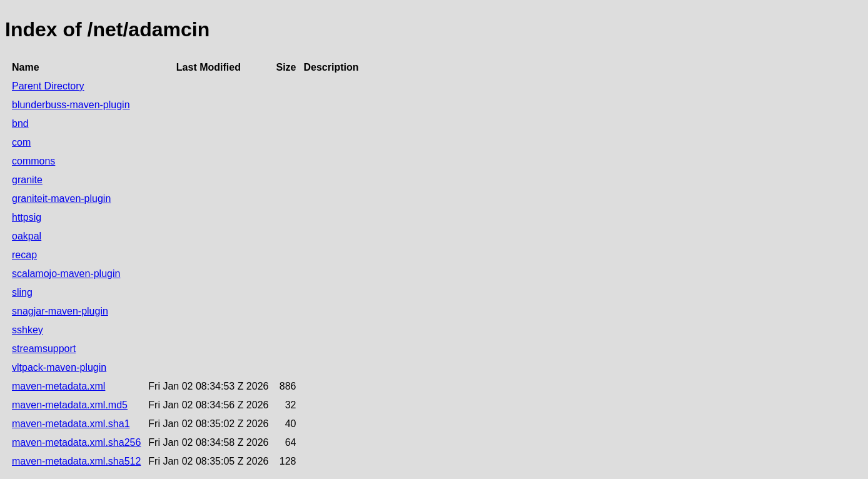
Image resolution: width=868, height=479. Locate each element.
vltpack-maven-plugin (59, 367)
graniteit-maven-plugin (61, 199)
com (21, 142)
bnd (20, 124)
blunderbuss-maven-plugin (71, 105)
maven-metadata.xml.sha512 (76, 461)
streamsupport (44, 349)
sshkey (28, 330)
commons (33, 161)
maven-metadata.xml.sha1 (71, 424)
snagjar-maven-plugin (60, 311)
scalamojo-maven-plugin (66, 274)
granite (27, 180)
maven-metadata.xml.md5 (70, 405)
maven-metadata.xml (58, 386)
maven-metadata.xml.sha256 (76, 442)
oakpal (27, 236)
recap (24, 255)
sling (22, 292)
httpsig (27, 217)
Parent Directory (48, 86)
